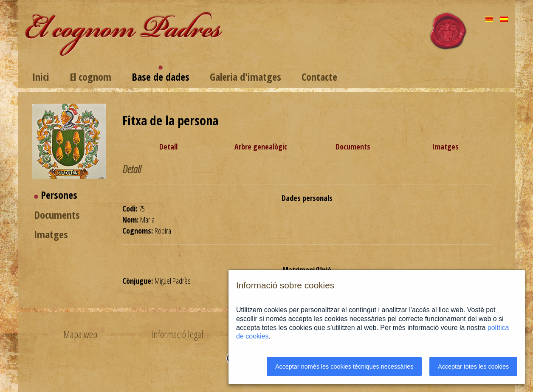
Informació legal (177, 334)
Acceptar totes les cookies (473, 367)
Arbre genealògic (261, 147)
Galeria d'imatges (245, 77)
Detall (168, 147)
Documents (57, 215)
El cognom (90, 77)
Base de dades (161, 77)
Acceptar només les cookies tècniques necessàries (344, 367)
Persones (59, 195)
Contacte (319, 77)
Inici (41, 77)
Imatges (51, 234)
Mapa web (80, 334)
